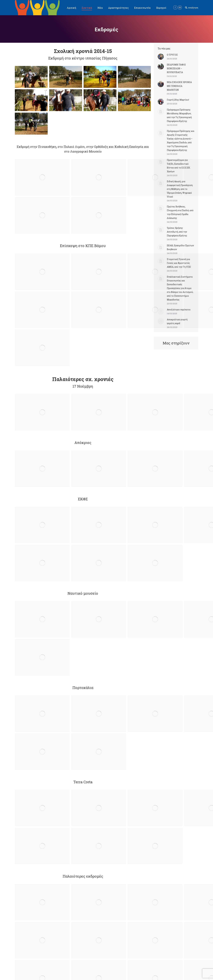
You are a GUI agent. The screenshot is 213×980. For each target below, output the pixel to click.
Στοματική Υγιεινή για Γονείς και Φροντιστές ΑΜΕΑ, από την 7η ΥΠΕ (179, 263)
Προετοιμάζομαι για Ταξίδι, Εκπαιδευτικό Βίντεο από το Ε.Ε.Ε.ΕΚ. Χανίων (179, 166)
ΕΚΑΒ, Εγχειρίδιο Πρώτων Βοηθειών (180, 247)
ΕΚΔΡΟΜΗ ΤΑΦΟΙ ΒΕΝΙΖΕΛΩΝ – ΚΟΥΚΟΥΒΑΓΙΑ (176, 68)
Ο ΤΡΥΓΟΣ (172, 55)
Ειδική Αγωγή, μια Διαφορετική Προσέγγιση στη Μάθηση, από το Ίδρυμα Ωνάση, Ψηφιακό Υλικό (180, 189)
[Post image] (161, 57)
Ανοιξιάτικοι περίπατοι (179, 310)
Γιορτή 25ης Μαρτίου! (178, 100)
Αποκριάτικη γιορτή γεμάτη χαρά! (177, 321)
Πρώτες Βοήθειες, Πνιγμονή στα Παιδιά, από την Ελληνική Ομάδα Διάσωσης (180, 212)
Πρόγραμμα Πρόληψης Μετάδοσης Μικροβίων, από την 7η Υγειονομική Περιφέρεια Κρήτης (179, 115)
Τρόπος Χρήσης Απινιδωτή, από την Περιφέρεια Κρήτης (177, 232)
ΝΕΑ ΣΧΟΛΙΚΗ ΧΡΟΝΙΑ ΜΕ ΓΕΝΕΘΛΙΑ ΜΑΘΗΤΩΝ (179, 86)
